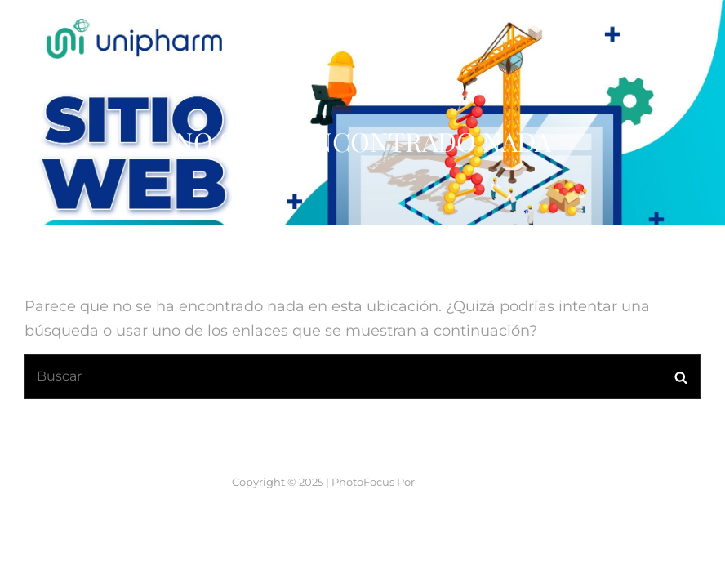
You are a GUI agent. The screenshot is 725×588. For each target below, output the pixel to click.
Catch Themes (455, 523)
